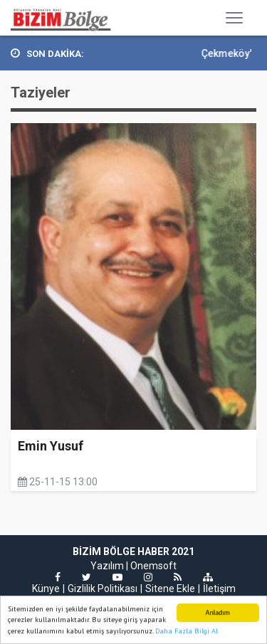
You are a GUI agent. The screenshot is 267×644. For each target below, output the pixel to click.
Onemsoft (153, 566)
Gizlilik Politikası (103, 588)
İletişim (219, 588)
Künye (46, 588)
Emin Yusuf (51, 446)
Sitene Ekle (170, 588)
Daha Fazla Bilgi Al (187, 632)
